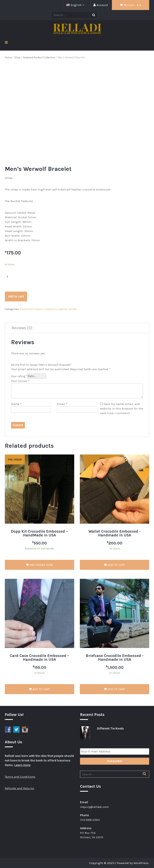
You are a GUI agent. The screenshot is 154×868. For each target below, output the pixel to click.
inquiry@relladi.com (94, 807)
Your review (20, 381)
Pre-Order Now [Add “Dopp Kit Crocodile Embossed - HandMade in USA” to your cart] (39, 565)
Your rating (19, 376)
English (74, 5)
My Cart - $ (131, 5)
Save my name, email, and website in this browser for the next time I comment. (122, 409)
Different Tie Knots (110, 728)
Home (8, 57)
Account (101, 5)
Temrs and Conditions (20, 777)
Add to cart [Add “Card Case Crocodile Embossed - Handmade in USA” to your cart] (40, 689)
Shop (17, 57)
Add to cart (16, 296)
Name (16, 404)
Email (62, 404)
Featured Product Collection (39, 57)
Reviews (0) (22, 328)
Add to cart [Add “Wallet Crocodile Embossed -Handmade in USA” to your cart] (114, 565)
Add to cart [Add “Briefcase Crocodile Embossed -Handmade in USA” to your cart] (114, 689)
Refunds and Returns (19, 788)
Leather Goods (67, 309)
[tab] (22, 328)
